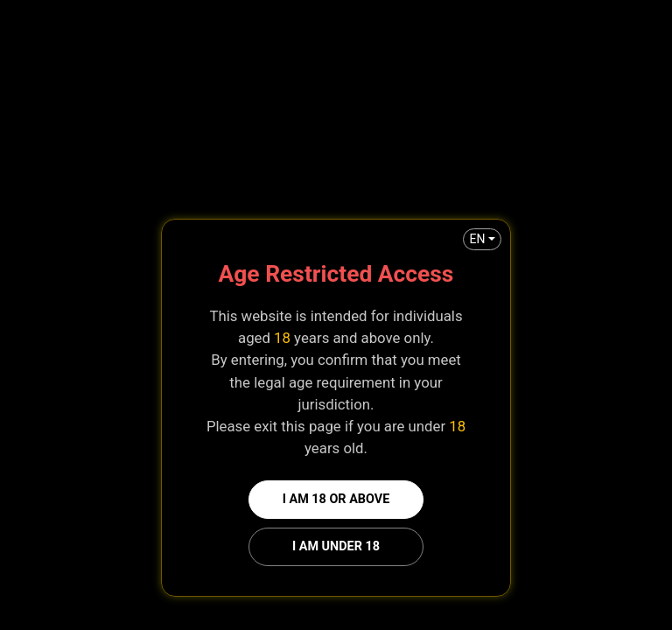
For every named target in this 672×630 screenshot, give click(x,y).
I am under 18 (336, 546)
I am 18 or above (336, 499)
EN (477, 239)
